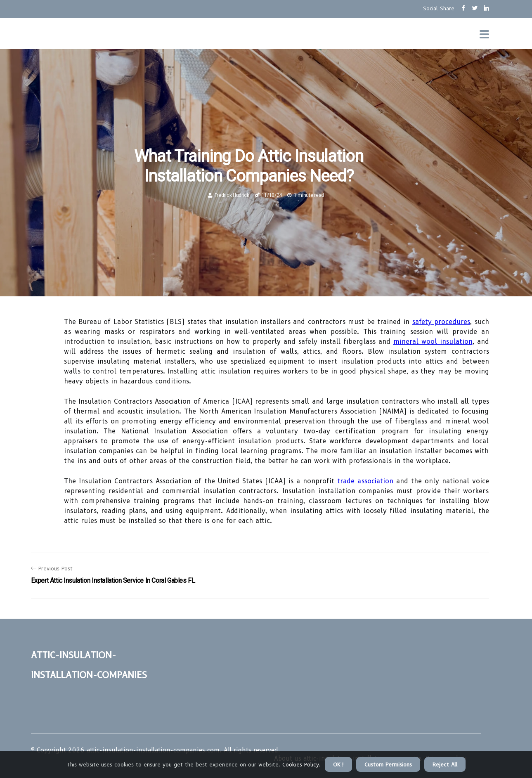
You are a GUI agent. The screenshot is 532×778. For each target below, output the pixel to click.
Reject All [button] (445, 764)
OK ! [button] (338, 764)
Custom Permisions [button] (388, 764)
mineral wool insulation (433, 342)
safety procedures (441, 322)
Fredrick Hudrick (232, 195)
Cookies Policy (300, 764)
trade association (365, 481)
